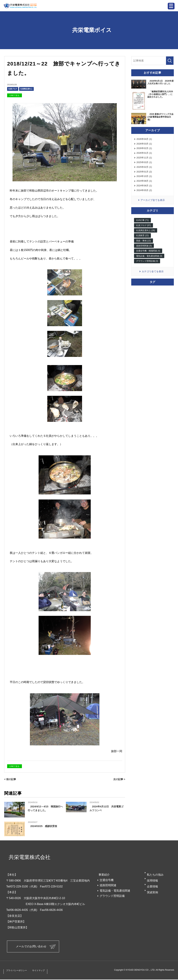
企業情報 (152, 886)
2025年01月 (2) (144, 175)
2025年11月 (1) (144, 160)
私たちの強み (155, 875)
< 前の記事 (11, 779)
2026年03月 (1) (144, 144)
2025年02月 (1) (144, 170)
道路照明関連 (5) (144, 252)
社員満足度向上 (26, 89)
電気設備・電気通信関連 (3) (149, 262)
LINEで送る (15, 95)
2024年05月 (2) (144, 195)
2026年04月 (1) (144, 139)
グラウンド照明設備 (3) (147, 267)
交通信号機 (107, 880)
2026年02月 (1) (144, 150)
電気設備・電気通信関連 (115, 891)
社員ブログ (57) (143, 231)
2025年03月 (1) (144, 165)
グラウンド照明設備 (112, 896)
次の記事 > (119, 779)
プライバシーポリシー (19, 971)
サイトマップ (45, 971)
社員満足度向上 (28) (146, 236)
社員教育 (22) (142, 241)
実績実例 (152, 892)
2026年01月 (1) (144, 155)
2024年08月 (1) (144, 185)
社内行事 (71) (142, 226)
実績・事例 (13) (143, 246)
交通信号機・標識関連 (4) (148, 257)
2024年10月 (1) (144, 180)
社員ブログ (13, 89)
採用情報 (152, 881)
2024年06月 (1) (144, 190)
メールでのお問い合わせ (31, 947)
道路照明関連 (108, 885)
